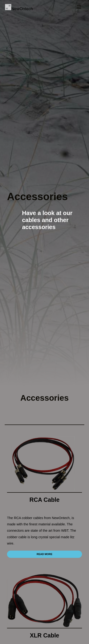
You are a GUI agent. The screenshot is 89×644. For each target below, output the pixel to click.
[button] (44, 554)
